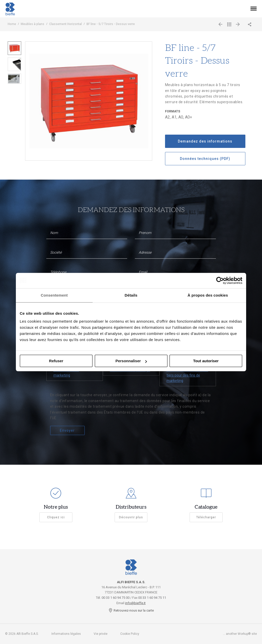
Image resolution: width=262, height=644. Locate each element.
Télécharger (206, 517)
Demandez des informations (205, 141)
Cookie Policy (130, 634)
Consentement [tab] (54, 295)
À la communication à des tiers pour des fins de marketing (187, 375)
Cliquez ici (56, 517)
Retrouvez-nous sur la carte (131, 610)
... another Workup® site (240, 634)
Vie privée (101, 634)
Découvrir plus (131, 517)
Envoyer (67, 430)
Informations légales (66, 634)
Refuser (56, 361)
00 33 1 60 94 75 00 (116, 598)
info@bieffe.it (135, 603)
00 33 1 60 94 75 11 (152, 598)
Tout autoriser (206, 361)
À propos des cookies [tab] (208, 295)
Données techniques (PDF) (205, 159)
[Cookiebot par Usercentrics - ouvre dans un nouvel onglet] (220, 280)
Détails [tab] (131, 295)
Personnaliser (131, 361)
